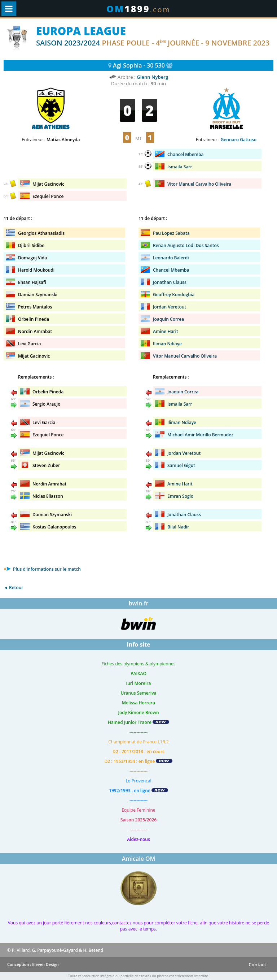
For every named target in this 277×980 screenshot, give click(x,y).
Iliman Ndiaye (167, 344)
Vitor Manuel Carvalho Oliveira (185, 356)
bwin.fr (139, 603)
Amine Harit (166, 331)
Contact (257, 964)
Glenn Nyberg (152, 77)
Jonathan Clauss (170, 282)
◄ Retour (13, 588)
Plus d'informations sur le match (42, 569)
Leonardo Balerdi (171, 258)
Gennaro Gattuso (239, 140)
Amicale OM (139, 859)
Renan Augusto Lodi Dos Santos (186, 245)
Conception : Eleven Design (33, 964)
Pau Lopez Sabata (171, 233)
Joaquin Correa (168, 319)
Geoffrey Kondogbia (174, 295)
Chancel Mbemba (171, 270)
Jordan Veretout (170, 307)
